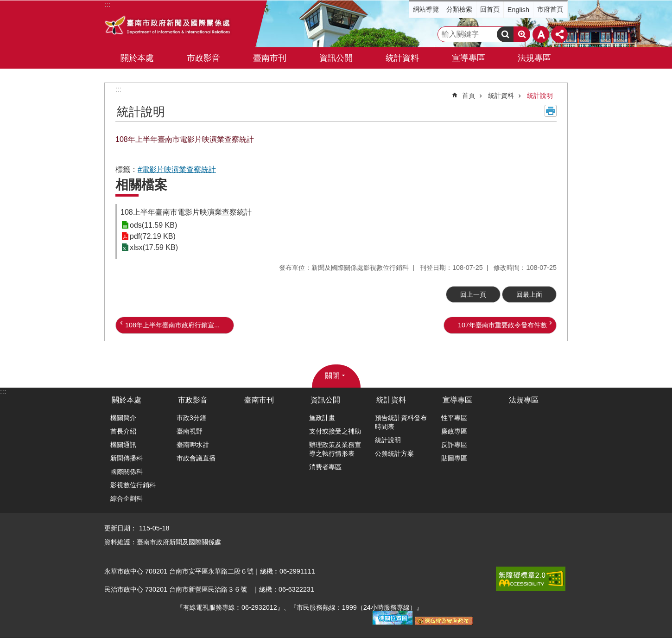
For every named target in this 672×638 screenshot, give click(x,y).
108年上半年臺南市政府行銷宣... (172, 325)
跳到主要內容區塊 (5, 5)
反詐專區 (454, 445)
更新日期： (120, 528)
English (518, 10)
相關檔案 (141, 185)
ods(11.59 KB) (153, 225)
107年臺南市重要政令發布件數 (502, 325)
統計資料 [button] (402, 58)
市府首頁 (550, 9)
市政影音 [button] (203, 58)
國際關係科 (127, 472)
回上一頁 (473, 294)
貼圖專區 (454, 458)
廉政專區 (454, 431)
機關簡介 (123, 418)
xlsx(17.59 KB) (154, 247)
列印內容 (551, 111)
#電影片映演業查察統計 (177, 169)
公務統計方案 (394, 453)
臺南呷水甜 (193, 445)
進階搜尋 (522, 34)
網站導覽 (426, 9)
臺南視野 (190, 431)
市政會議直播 (196, 458)
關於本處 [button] (137, 58)
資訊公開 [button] (336, 58)
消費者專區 (325, 467)
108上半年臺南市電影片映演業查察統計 (186, 212)
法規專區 (534, 58)
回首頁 (490, 9)
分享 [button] (559, 34)
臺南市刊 (270, 58)
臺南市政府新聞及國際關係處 (168, 26)
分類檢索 (459, 9)
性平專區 (454, 418)
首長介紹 (123, 431)
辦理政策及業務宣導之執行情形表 (335, 449)
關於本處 (127, 400)
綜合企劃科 (127, 498)
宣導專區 (457, 400)
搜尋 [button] (505, 34)
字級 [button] (541, 34)
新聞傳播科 (127, 458)
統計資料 (501, 96)
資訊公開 (325, 400)
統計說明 (540, 96)
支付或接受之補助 (335, 431)
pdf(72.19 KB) (153, 236)
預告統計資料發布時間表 (401, 422)
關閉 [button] (332, 376)
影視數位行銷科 (133, 485)
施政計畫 (322, 418)
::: (118, 89)
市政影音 (193, 400)
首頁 (469, 96)
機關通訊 (123, 445)
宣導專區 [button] (469, 58)
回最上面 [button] (529, 294)
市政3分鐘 (191, 418)
